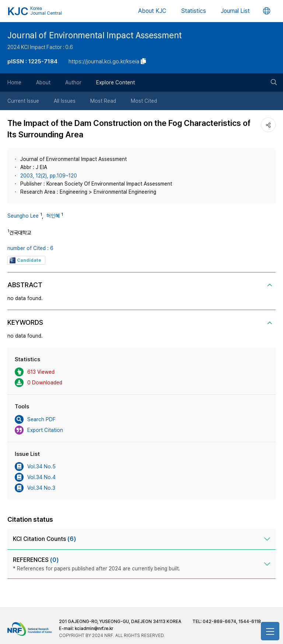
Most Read (103, 101)
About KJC (152, 11)
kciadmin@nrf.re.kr (94, 629)
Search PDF (35, 419)
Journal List (235, 11)
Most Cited (144, 101)
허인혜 (53, 216)
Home (14, 82)
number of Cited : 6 (30, 248)
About (43, 82)
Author (73, 82)
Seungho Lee (23, 216)
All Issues (65, 101)
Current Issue (23, 101)
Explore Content (116, 82)
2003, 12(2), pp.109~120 (49, 176)
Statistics (193, 11)
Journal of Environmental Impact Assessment (95, 35)
